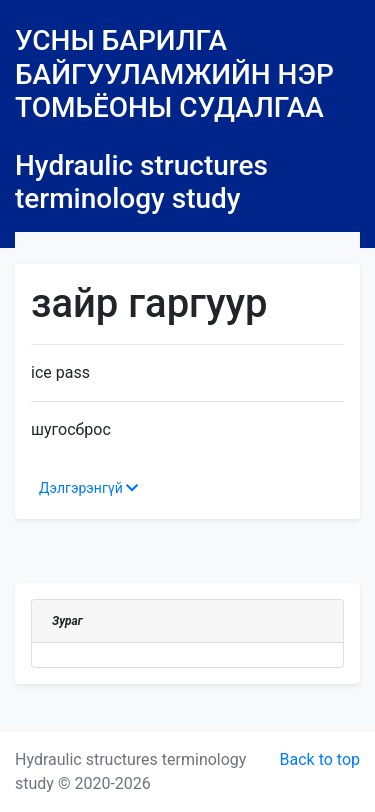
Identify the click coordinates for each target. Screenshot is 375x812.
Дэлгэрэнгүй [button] (88, 488)
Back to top (320, 759)
